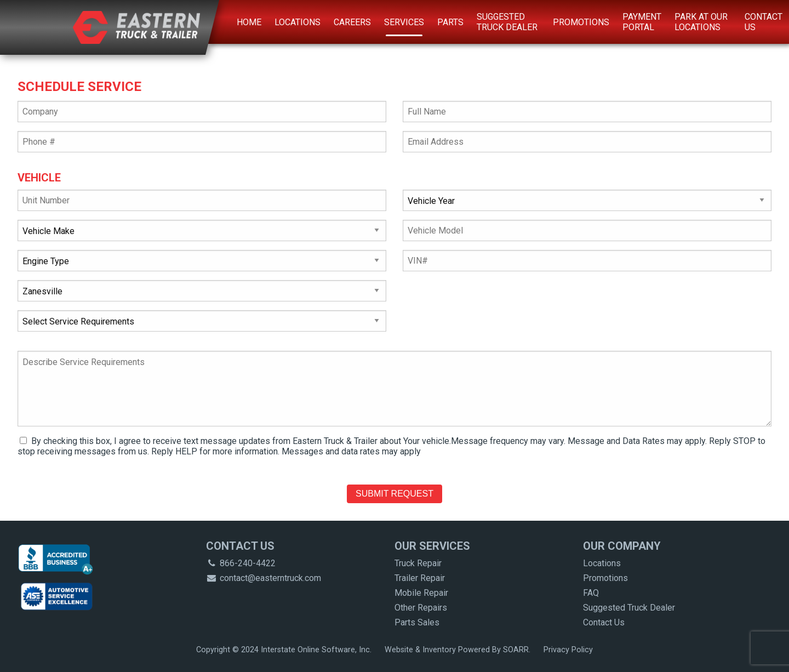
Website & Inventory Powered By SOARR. (458, 650)
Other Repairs (421, 608)
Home (249, 22)
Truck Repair (418, 563)
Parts (450, 22)
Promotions (581, 22)
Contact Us (764, 22)
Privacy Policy (568, 650)
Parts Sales (417, 622)
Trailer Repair (420, 578)
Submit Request (395, 494)
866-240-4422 (241, 563)
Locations (298, 22)
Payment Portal (642, 22)
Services (404, 22)
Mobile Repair (421, 593)
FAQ (591, 593)
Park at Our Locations (701, 22)
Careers (352, 22)
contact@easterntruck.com (264, 578)
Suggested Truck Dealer (507, 22)
